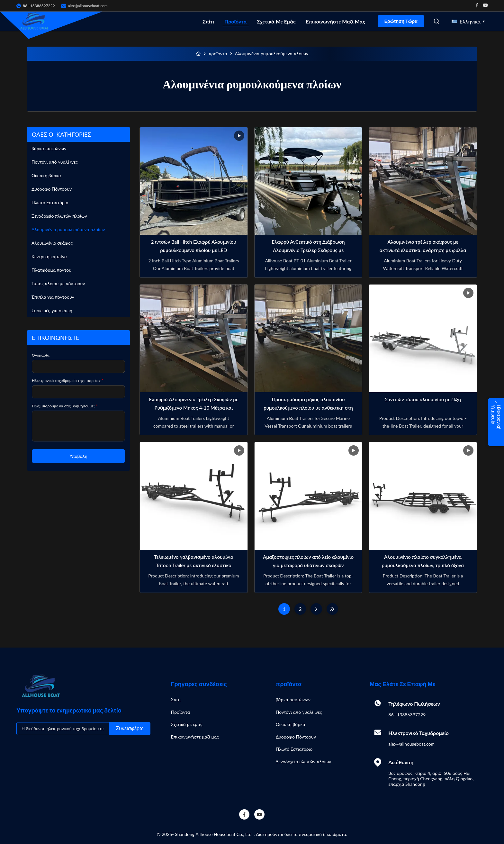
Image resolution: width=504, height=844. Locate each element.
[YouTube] (259, 814)
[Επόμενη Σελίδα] (316, 609)
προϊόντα (218, 54)
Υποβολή (78, 456)
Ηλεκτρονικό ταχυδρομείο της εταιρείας (68, 381)
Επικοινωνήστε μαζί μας (336, 21)
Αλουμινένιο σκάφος (52, 243)
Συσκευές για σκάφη (52, 310)
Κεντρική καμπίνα (49, 256)
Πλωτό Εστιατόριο (50, 202)
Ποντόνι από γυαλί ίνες (55, 162)
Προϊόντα (235, 21)
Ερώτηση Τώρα (401, 21)
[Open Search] (437, 21)
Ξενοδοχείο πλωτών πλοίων (59, 216)
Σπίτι (208, 21)
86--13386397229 (407, 715)
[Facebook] (244, 814)
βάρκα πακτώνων (49, 148)
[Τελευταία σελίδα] (332, 609)
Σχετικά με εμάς (276, 21)
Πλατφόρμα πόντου (51, 270)
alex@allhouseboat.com (88, 6)
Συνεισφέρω (130, 728)
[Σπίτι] (198, 54)
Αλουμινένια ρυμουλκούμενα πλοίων (68, 229)
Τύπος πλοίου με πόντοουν (58, 283)
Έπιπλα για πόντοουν (53, 297)
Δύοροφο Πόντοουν (52, 189)
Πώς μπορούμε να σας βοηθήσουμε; (65, 406)
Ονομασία (41, 355)
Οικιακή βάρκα (46, 175)
